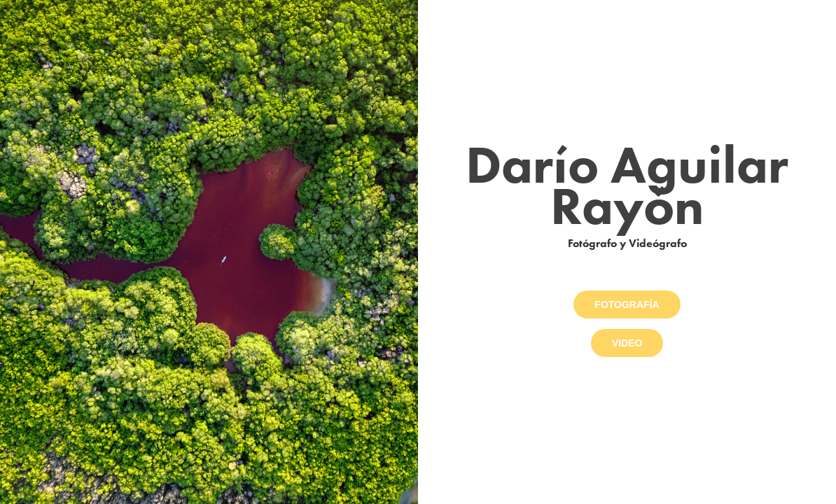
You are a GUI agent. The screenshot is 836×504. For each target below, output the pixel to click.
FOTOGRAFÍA (627, 304)
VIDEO (627, 343)
